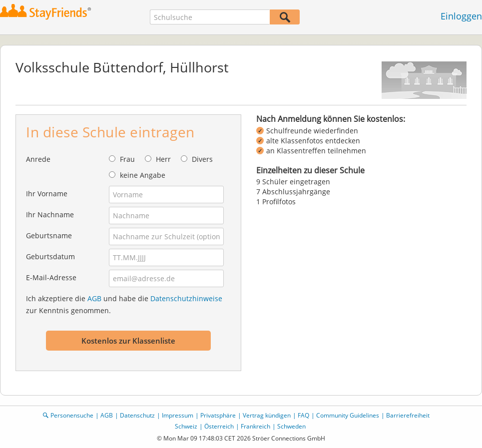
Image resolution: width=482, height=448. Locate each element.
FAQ (303, 415)
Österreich (219, 426)
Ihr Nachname (50, 215)
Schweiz (186, 426)
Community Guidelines (348, 415)
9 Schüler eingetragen (293, 182)
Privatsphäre (218, 415)
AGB (94, 298)
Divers (202, 159)
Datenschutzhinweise (186, 298)
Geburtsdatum (50, 256)
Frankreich (255, 426)
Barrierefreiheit (408, 415)
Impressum (178, 415)
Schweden (291, 426)
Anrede (38, 159)
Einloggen (461, 16)
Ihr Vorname (47, 194)
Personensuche (72, 415)
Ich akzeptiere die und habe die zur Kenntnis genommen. (124, 304)
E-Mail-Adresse (51, 277)
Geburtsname (49, 235)
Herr (163, 159)
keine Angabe (143, 175)
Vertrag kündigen (267, 415)
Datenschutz (137, 415)
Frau (127, 159)
